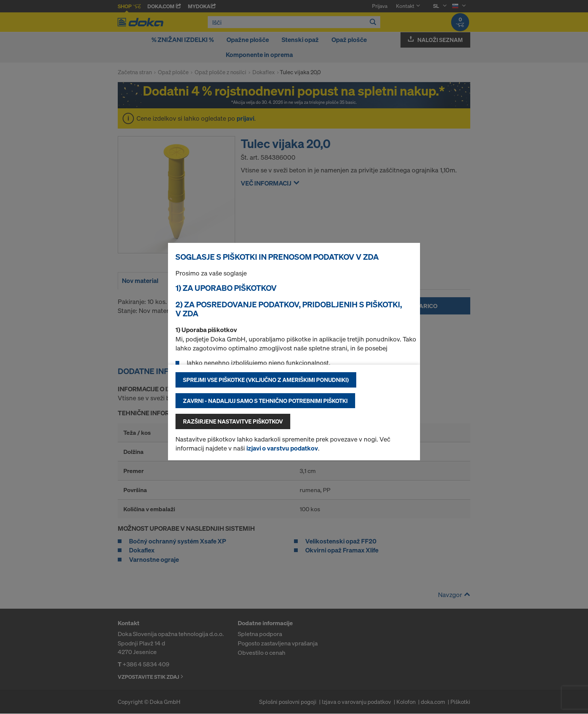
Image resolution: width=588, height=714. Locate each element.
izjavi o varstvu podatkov (282, 448)
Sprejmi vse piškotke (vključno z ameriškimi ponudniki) (266, 380)
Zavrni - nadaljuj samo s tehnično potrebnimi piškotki (265, 401)
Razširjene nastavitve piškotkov (233, 421)
